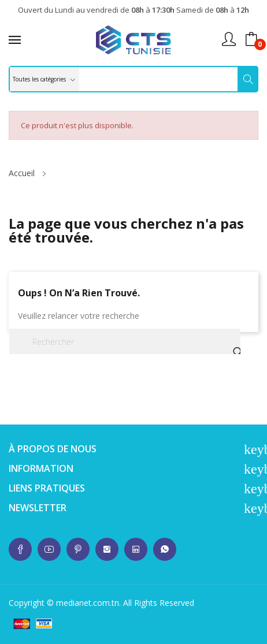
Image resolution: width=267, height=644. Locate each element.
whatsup (20, 549)
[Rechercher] (125, 341)
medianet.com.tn (88, 603)
